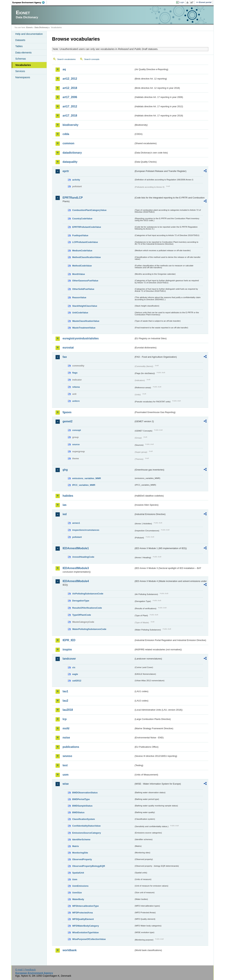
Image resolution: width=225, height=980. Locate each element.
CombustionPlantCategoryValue (89, 210)
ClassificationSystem (84, 819)
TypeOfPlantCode (82, 615)
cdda (66, 134)
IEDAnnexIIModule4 (76, 581)
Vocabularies (23, 65)
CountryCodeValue (82, 219)
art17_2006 (70, 97)
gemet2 (67, 421)
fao (65, 357)
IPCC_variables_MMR (84, 485)
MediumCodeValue (82, 251)
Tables (19, 46)
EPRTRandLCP (73, 198)
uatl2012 (77, 681)
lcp (65, 719)
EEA (30, 2)
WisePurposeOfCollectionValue (89, 939)
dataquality (70, 162)
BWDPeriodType (81, 799)
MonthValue (79, 274)
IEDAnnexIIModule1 (76, 548)
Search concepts (92, 59)
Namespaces (23, 77)
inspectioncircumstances (86, 530)
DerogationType (81, 601)
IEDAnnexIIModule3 (76, 568)
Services (20, 71)
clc (74, 667)
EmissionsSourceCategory (87, 833)
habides (68, 496)
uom (66, 775)
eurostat (68, 348)
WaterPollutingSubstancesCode (89, 629)
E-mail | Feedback (25, 970)
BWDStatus (78, 812)
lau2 (65, 701)
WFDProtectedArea (83, 913)
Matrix (76, 846)
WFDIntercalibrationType (86, 906)
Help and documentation (29, 34)
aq (64, 69)
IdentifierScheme (81, 839)
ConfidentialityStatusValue (86, 826)
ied (65, 514)
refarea (76, 387)
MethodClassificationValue (86, 257)
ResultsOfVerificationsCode (87, 608)
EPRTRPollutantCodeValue (87, 227)
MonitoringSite (80, 853)
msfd (66, 728)
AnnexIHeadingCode (83, 557)
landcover (69, 659)
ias (65, 505)
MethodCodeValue (82, 266)
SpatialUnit (78, 873)
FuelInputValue (80, 235)
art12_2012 (70, 79)
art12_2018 (70, 88)
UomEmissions (80, 886)
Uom (75, 879)
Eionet (29, 27)
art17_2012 (70, 106)
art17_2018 (70, 116)
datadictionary (72, 153)
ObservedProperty (82, 859)
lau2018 (68, 710)
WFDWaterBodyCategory (86, 926)
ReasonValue (79, 297)
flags (75, 373)
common (68, 143)
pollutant (77, 537)
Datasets (20, 40)
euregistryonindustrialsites (81, 338)
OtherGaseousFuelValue (85, 281)
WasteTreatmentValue (84, 328)
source (76, 444)
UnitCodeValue (80, 313)
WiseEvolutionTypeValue (85, 932)
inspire (67, 649)
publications (71, 747)
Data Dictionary (41, 27)
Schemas (21, 59)
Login (182, 2)
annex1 (76, 523)
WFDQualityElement (83, 919)
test (65, 765)
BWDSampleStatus (82, 806)
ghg (65, 470)
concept (77, 430)
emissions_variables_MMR (87, 478)
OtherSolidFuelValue (83, 289)
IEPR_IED (69, 640)
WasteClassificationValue (86, 321)
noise (66, 738)
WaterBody (78, 899)
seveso (67, 756)
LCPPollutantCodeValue (85, 242)
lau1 (65, 691)
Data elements (23, 53)
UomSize (77, 893)
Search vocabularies (66, 59)
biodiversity (70, 125)
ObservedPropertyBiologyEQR (89, 866)
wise (66, 784)
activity (76, 180)
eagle (75, 674)
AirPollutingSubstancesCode (88, 594)
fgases (67, 412)
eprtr (66, 171)
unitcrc (76, 401)
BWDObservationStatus (85, 793)
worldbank (70, 950)
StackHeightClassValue (85, 306)
